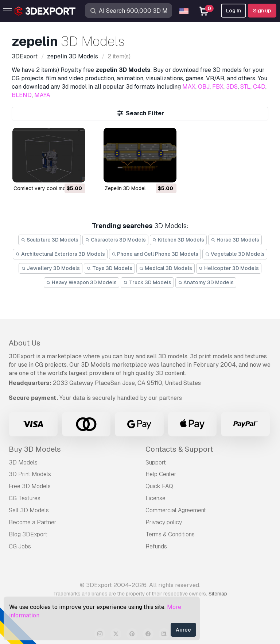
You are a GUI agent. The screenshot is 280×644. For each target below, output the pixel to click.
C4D (259, 87)
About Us (25, 343)
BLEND (22, 95)
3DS (232, 87)
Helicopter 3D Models (229, 268)
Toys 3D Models (109, 268)
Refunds (156, 546)
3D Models (23, 462)
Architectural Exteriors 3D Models (60, 254)
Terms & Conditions (170, 534)
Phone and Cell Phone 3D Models (155, 254)
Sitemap (218, 594)
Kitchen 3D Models (178, 240)
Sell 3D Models (29, 510)
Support (156, 462)
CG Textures (25, 498)
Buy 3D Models (35, 449)
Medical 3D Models (166, 268)
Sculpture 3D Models (50, 240)
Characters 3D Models (115, 240)
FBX (218, 87)
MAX (189, 87)
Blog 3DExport (28, 534)
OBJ (204, 87)
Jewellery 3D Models (51, 268)
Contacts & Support (179, 449)
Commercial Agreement (176, 510)
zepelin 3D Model (125, 188)
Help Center (161, 474)
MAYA (42, 95)
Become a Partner (33, 522)
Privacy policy (164, 522)
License (155, 498)
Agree (183, 630)
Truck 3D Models (147, 282)
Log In (234, 11)
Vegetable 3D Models (235, 254)
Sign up (262, 11)
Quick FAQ (159, 486)
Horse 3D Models (235, 240)
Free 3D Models (30, 486)
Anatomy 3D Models (206, 282)
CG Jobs (20, 546)
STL (245, 87)
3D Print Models (30, 474)
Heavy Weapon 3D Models (82, 282)
